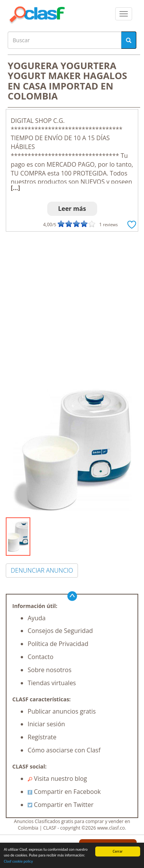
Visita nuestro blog (57, 779)
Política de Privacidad (58, 644)
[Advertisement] (72, 307)
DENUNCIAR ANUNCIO (42, 570)
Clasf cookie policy (18, 862)
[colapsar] (124, 14)
